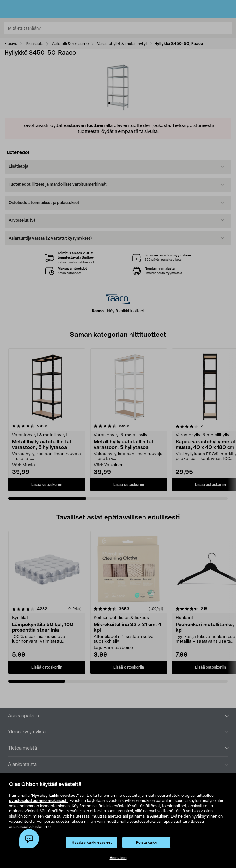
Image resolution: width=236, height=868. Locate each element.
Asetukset (159, 816)
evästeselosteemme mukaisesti (38, 801)
